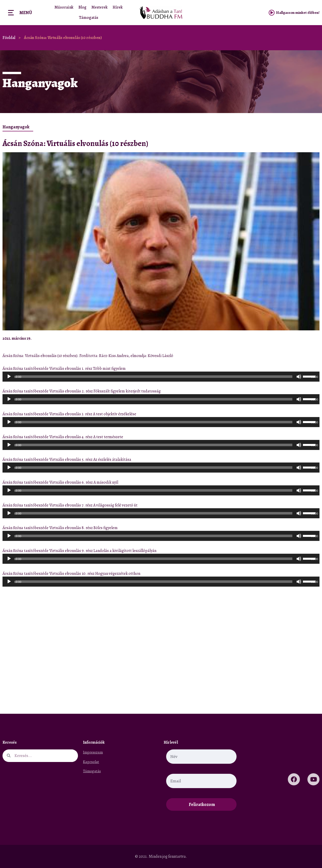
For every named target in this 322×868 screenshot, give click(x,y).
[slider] (154, 377)
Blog (82, 7)
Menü (26, 13)
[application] (161, 377)
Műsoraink (64, 7)
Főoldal (9, 38)
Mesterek (100, 7)
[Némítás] (299, 377)
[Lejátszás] (9, 377)
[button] (303, 338)
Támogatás (89, 18)
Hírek (118, 7)
